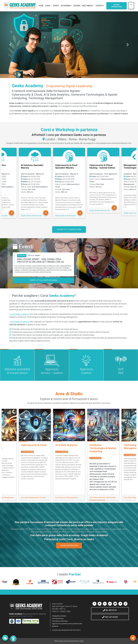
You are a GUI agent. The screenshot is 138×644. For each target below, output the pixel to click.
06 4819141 (110, 610)
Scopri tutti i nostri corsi (69, 229)
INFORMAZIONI (117, 6)
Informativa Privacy (58, 618)
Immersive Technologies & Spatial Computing (103, 448)
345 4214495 (110, 617)
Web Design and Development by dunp (69, 641)
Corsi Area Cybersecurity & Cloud (33, 497)
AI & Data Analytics (66, 445)
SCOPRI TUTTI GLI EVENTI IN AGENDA (43, 280)
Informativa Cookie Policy (60, 621)
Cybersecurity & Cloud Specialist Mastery (66, 166)
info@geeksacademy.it (59, 616)
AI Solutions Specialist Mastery (32, 166)
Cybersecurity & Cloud (34, 445)
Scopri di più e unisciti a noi (31, 216)
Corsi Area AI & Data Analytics (67, 497)
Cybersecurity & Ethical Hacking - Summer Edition (102, 166)
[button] (10, 45)
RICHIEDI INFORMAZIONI (69, 545)
